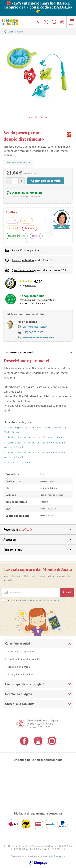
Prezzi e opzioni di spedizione (26, 197)
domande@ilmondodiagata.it (38, 338)
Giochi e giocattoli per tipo (22, 437)
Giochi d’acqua (15, 32)
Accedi (67, 592)
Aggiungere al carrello (46, 181)
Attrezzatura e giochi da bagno (46, 427)
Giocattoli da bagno (53, 437)
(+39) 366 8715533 (33, 332)
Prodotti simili (38, 550)
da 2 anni (30, 228)
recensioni (31, 285)
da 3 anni (13, 228)
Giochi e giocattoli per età (22, 443)
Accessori (38, 540)
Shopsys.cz (59, 856)
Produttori (13, 462)
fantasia (36, 236)
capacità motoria (17, 236)
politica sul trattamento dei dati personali (41, 600)
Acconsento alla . (33, 600)
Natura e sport (15, 427)
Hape (28, 462)
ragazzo (12, 221)
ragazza (27, 221)
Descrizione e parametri (38, 352)
